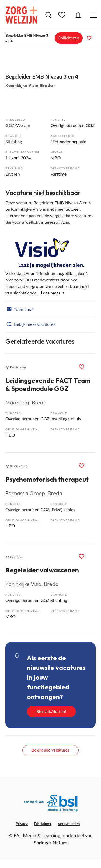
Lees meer (51, 293)
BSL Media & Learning (37, 835)
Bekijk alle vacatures (50, 750)
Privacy (22, 824)
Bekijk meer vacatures (30, 324)
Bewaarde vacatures (62, 15)
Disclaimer (43, 824)
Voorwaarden (69, 824)
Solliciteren (69, 38)
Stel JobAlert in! (51, 711)
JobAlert (78, 15)
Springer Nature (50, 843)
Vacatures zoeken (48, 15)
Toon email (20, 309)
